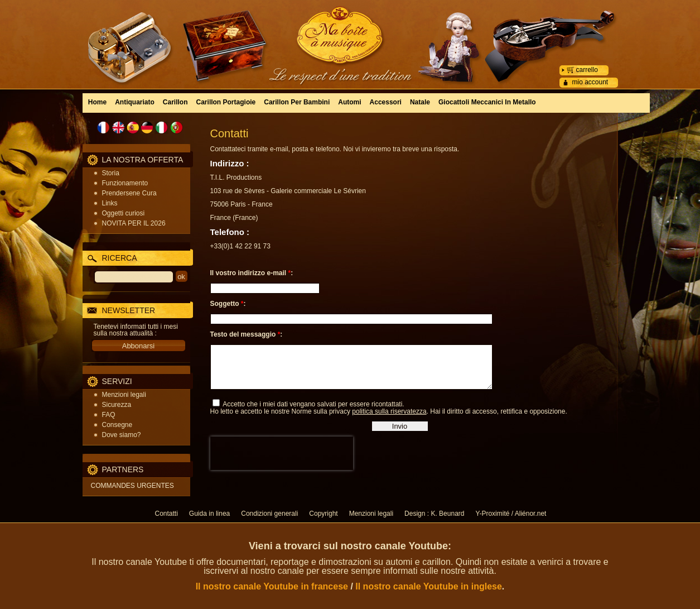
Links (110, 203)
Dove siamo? (122, 435)
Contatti (166, 514)
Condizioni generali (269, 514)
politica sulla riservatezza (389, 420)
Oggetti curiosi (124, 213)
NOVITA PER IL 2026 (134, 223)
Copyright (323, 514)
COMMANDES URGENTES (132, 486)
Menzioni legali (124, 395)
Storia (111, 173)
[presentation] (282, 462)
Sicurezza (117, 405)
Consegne (117, 425)
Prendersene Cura (129, 193)
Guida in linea (209, 514)
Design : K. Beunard (434, 514)
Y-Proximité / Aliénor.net (511, 514)
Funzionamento (125, 183)
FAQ (109, 415)
